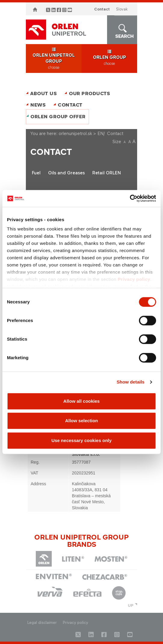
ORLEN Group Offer (58, 117)
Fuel (36, 173)
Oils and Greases (66, 173)
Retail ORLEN (107, 173)
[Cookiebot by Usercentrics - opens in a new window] (130, 198)
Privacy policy (134, 279)
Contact (102, 9)
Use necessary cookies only (81, 440)
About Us (44, 93)
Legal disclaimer (42, 623)
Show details (131, 382)
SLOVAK (122, 9)
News (38, 105)
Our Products (89, 93)
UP (131, 605)
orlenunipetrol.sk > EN (81, 133)
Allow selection (81, 421)
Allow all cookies (82, 401)
